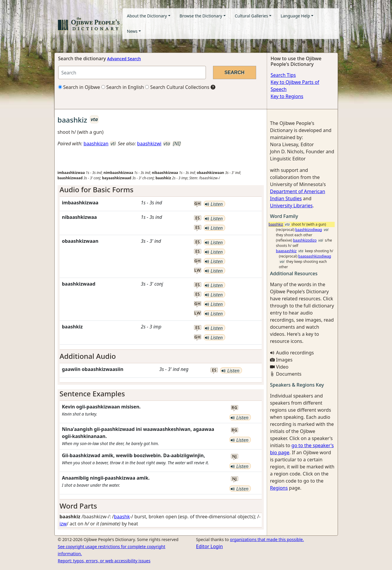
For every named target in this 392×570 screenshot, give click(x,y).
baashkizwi (149, 144)
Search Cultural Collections (177, 87)
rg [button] (234, 408)
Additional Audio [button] (88, 356)
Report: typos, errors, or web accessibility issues (104, 561)
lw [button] (197, 270)
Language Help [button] (295, 16)
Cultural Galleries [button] (252, 16)
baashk (122, 517)
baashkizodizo (305, 240)
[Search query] (132, 73)
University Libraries (291, 206)
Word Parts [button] (78, 506)
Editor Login (210, 546)
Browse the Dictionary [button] (201, 16)
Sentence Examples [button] (92, 394)
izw (63, 524)
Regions (279, 488)
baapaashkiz (286, 251)
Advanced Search (124, 59)
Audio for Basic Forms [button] (97, 189)
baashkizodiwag (309, 230)
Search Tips (283, 75)
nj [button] (234, 456)
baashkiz (276, 224)
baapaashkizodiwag (315, 256)
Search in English (123, 87)
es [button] (198, 218)
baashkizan (96, 144)
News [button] (132, 31)
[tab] (161, 190)
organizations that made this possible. (267, 539)
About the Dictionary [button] (147, 16)
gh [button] (197, 204)
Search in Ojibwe (79, 87)
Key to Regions (287, 96)
